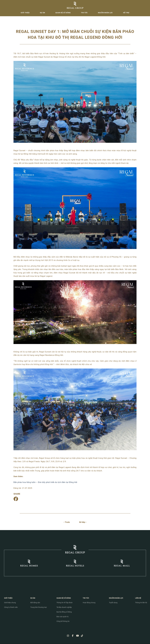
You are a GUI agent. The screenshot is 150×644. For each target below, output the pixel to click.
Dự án (42, 13)
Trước (67, 522)
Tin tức (84, 13)
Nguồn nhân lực (105, 13)
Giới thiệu (25, 13)
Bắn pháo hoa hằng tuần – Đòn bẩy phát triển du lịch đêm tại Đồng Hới (45, 482)
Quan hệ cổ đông (63, 13)
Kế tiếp (83, 522)
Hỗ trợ (126, 13)
